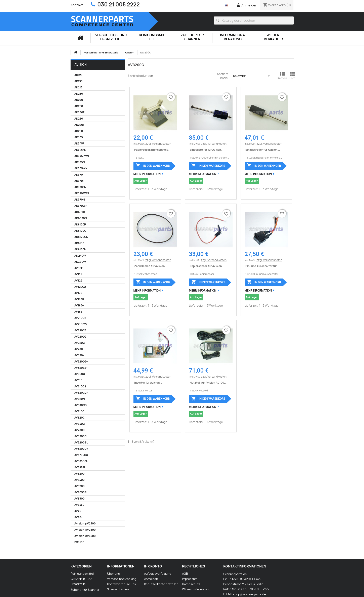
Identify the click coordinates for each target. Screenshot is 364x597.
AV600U (80, 374)
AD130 (78, 81)
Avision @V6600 (85, 536)
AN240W (80, 256)
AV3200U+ (81, 449)
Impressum (190, 579)
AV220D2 (80, 337)
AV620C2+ (81, 393)
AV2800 (79, 430)
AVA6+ (78, 517)
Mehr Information (147, 174)
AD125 (78, 75)
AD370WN (81, 206)
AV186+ (79, 305)
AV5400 (79, 480)
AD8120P (80, 224)
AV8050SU (81, 492)
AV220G (80, 343)
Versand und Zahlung (122, 579)
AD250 (79, 106)
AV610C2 (80, 386)
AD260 (79, 119)
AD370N (80, 200)
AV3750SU (81, 455)
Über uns (113, 574)
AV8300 (79, 499)
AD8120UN (81, 237)
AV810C (79, 411)
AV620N (80, 399)
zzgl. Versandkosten (158, 144)
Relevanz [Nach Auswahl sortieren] (252, 76)
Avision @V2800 (85, 530)
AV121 (78, 274)
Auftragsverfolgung (158, 574)
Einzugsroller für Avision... (263, 150)
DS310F (79, 542)
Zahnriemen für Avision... (151, 266)
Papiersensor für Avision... (207, 266)
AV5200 (79, 474)
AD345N (80, 162)
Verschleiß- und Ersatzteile (111, 37)
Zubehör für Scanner (192, 37)
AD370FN (80, 187)
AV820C (80, 418)
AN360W (80, 262)
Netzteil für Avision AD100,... (209, 383)
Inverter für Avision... (148, 383)
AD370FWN (82, 193)
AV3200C (80, 436)
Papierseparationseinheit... (152, 150)
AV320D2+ (81, 361)
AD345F (79, 143)
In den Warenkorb (153, 165)
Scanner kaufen (118, 589)
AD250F (79, 112)
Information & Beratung (233, 37)
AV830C (80, 424)
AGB (185, 574)
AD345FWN (82, 156)
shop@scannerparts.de (249, 594)
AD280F (79, 125)
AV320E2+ (81, 368)
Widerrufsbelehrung (196, 589)
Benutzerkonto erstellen (161, 584)
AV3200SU (81, 442)
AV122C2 (80, 287)
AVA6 (78, 511)
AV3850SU (81, 461)
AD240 (79, 100)
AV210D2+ (81, 324)
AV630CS (80, 405)
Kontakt (77, 5)
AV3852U (80, 467)
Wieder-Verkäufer (273, 37)
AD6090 (80, 212)
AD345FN (80, 150)
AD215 (78, 87)
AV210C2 (80, 318)
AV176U (79, 299)
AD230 (79, 94)
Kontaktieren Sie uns (122, 584)
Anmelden (151, 579)
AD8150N (80, 249)
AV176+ (79, 293)
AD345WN (81, 168)
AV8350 (79, 505)
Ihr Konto (153, 566)
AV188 (78, 312)
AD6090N (81, 218)
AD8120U (80, 231)
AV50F (78, 268)
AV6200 (79, 486)
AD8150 (79, 243)
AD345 (79, 137)
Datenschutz (191, 584)
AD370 (79, 175)
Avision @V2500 (85, 523)
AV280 (79, 349)
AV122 (78, 281)
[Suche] (254, 20)
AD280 (79, 131)
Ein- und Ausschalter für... (262, 266)
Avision (81, 65)
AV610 (78, 380)
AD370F (79, 181)
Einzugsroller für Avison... (207, 150)
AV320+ (79, 355)
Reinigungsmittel (152, 37)
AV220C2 (80, 330)
